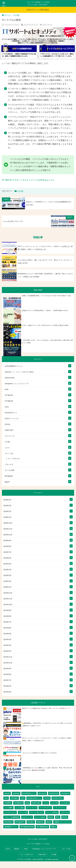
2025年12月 (8, 523)
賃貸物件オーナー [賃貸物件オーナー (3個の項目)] (11, 827)
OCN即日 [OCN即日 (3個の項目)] (8, 803)
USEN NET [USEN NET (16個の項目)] (36, 803)
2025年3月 (7, 575)
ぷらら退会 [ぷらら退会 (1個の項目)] (20, 808)
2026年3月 (7, 506)
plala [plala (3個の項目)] (27, 803)
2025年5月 (7, 564)
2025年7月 (7, 552)
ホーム (6, 15)
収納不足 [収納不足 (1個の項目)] (40, 822)
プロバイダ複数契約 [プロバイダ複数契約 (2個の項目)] (12, 817)
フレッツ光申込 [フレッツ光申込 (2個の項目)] (52, 812)
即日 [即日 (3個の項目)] (58, 817)
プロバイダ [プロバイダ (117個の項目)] (65, 812)
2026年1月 (7, 517)
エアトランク (10, 436)
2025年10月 (8, 535)
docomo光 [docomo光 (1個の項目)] (42, 793)
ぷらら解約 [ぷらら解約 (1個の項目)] (8, 808)
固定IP (7, 482)
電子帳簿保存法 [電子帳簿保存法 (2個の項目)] (42, 827)
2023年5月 (7, 692)
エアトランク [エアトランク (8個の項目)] (32, 808)
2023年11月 (8, 657)
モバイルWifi (9, 470)
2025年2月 (7, 581)
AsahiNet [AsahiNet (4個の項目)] (16, 793)
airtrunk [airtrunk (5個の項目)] (7, 793)
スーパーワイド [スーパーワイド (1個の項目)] (45, 808)
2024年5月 (7, 634)
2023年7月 (7, 680)
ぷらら (7, 448)
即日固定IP (9, 476)
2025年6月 (7, 558)
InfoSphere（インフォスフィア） (17, 384)
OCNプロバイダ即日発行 (38, 10)
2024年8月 (7, 616)
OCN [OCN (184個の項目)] (23, 798)
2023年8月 (7, 674)
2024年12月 (8, 593)
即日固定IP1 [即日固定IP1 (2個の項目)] (20, 822)
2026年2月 (7, 511)
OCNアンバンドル (12, 418)
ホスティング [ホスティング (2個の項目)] (27, 817)
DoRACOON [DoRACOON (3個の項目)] (54, 793)
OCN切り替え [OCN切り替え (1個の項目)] (58, 798)
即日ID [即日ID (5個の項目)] (65, 817)
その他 (16, 15)
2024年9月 (7, 610)
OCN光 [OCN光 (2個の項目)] (47, 798)
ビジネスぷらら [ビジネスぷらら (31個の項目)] (10, 812)
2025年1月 (7, 587)
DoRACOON (10, 378)
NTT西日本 (9, 401)
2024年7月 (7, 622)
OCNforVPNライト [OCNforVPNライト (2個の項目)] (34, 798)
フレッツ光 (9, 453)
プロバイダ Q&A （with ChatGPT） (38, 5)
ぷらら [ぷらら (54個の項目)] (46, 803)
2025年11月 (8, 529)
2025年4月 (7, 570)
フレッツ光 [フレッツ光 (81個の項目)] (23, 812)
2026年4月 (7, 500)
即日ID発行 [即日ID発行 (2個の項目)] (8, 822)
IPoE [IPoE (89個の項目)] (6, 798)
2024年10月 (8, 605)
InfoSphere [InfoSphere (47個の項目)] (65, 793)
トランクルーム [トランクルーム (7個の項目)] (60, 808)
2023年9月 (7, 669)
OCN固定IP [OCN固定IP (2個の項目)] (18, 803)
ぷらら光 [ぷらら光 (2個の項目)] (54, 803)
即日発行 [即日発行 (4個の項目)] (31, 822)
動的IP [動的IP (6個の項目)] (51, 817)
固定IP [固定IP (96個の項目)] (49, 822)
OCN (7, 407)
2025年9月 (7, 540)
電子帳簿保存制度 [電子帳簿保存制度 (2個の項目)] (27, 827)
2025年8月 (7, 546)
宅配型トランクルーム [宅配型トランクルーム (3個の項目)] (62, 822)
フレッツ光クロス (14, 459)
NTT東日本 (9, 395)
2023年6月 (7, 686)
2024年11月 (8, 599)
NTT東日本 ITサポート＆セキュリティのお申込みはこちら (28, 180)
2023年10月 (8, 663)
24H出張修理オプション (14, 366)
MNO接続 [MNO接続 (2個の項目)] (14, 798)
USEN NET (9, 430)
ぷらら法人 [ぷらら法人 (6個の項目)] (65, 803)
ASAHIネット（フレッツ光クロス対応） (20, 372)
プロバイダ (9, 464)
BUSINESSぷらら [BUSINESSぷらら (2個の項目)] (29, 793)
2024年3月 (7, 645)
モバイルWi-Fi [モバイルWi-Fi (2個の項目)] (40, 817)
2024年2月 (7, 651)
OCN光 (7, 424)
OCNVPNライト (11, 413)
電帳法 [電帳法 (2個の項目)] (54, 827)
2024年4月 (7, 639)
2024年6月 (7, 628)
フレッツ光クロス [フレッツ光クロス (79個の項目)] (37, 812)
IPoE (7, 389)
